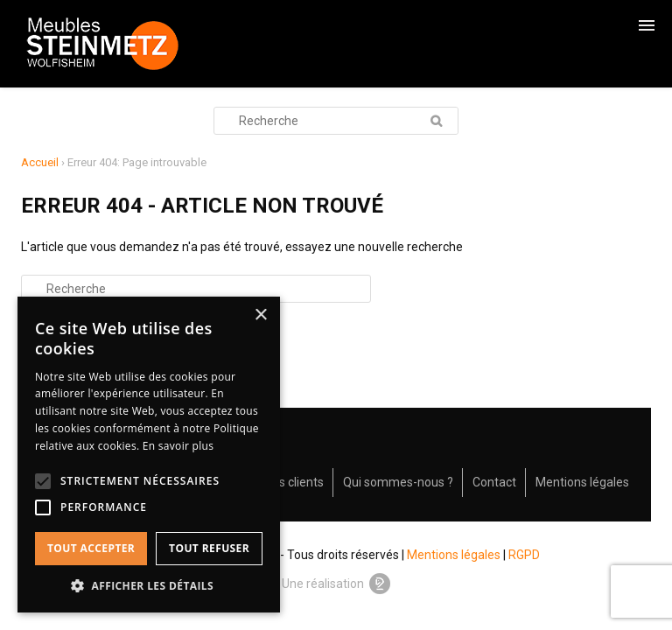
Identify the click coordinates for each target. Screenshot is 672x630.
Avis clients (293, 482)
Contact (494, 482)
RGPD (524, 555)
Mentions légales (582, 482)
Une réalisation (336, 584)
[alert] (149, 455)
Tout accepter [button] (91, 548)
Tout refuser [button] (209, 548)
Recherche (436, 121)
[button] (149, 586)
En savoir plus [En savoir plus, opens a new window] (178, 446)
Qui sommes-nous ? (398, 482)
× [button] (260, 315)
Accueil (40, 162)
